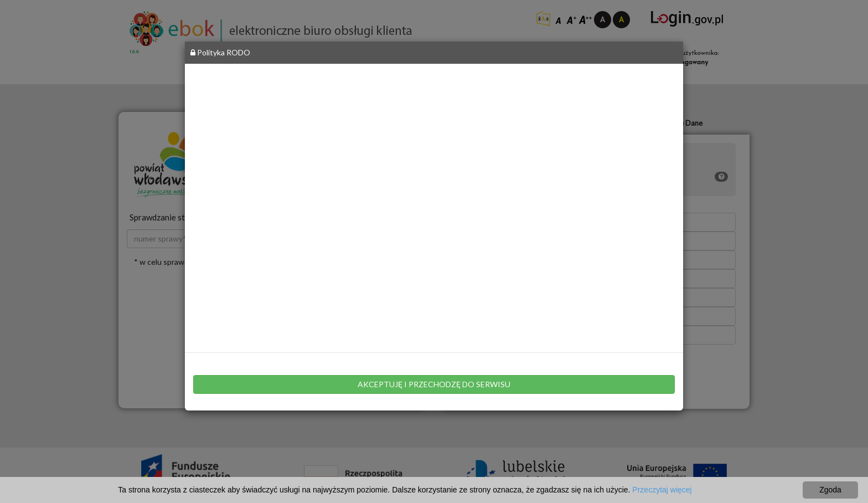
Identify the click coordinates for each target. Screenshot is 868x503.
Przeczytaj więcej (662, 490)
